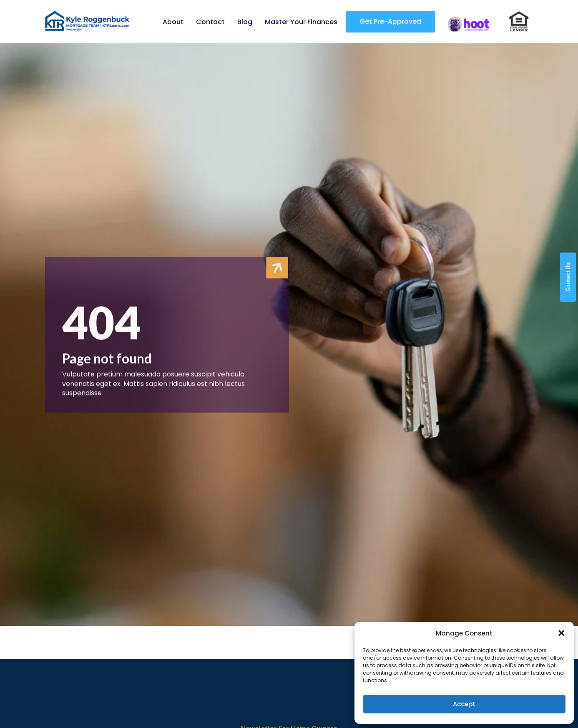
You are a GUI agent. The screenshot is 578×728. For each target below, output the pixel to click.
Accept (464, 704)
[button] (561, 633)
